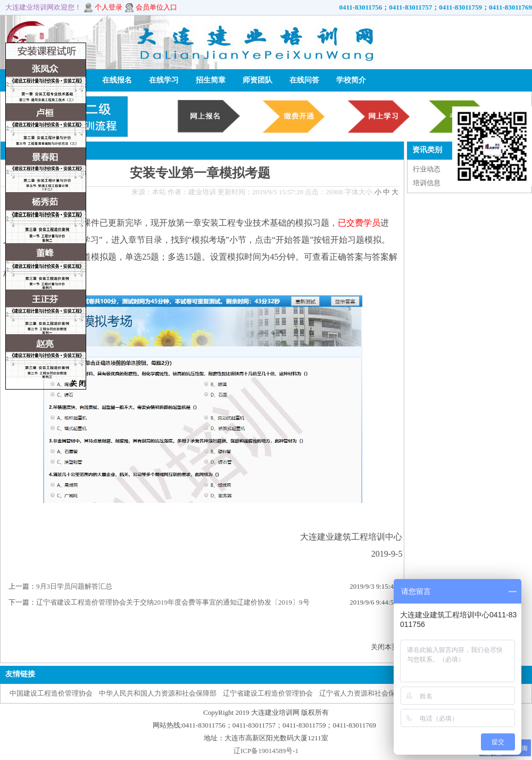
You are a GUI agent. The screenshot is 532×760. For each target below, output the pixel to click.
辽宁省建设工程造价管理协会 (268, 693)
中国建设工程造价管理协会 (51, 693)
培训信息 (427, 183)
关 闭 (78, 383)
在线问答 (304, 80)
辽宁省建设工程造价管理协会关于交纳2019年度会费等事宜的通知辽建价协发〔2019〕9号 (173, 602)
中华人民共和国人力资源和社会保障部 (158, 693)
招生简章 (211, 80)
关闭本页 (385, 647)
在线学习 (164, 80)
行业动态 (427, 169)
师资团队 (257, 80)
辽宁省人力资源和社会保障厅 (364, 693)
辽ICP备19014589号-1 (266, 751)
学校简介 (351, 80)
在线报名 (117, 80)
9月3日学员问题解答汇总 (74, 586)
